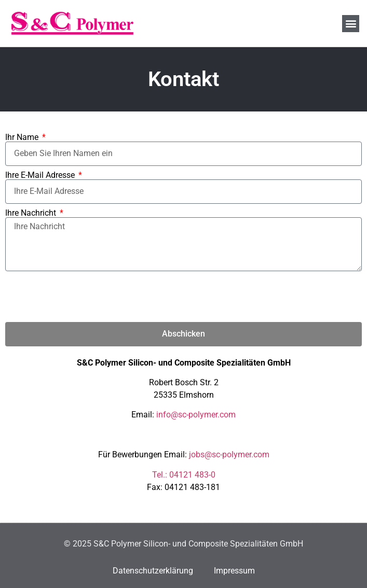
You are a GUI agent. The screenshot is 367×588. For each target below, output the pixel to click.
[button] (351, 24)
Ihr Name (23, 137)
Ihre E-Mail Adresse (41, 175)
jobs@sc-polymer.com (229, 454)
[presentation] (84, 297)
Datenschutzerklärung (153, 571)
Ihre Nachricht (32, 213)
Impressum (234, 571)
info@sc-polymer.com (196, 415)
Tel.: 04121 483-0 (184, 475)
